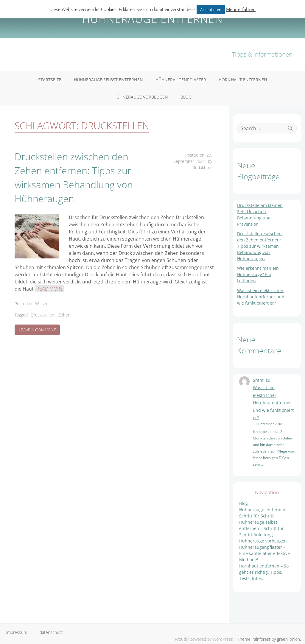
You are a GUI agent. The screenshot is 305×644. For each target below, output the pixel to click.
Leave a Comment (39, 331)
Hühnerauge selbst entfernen (108, 80)
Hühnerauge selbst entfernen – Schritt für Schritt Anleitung (262, 528)
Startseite (50, 80)
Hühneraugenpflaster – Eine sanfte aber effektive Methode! (264, 553)
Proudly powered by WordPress (204, 639)
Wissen (42, 304)
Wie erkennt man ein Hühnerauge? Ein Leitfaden (258, 274)
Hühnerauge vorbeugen (141, 97)
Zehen (64, 315)
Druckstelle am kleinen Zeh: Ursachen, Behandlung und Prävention (260, 215)
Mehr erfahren (241, 9)
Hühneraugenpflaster (181, 80)
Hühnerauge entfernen (152, 19)
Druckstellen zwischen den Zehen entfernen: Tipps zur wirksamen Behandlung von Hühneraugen (74, 178)
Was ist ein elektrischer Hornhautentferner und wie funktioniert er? (261, 297)
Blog (186, 97)
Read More (50, 289)
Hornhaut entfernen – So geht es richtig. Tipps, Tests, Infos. (264, 572)
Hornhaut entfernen (243, 80)
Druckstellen (42, 315)
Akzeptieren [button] (211, 10)
